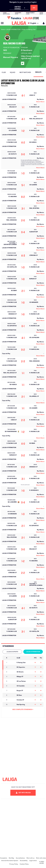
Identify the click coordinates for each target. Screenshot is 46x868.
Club (4, 72)
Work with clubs (41, 858)
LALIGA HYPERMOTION (33, 652)
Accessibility (24, 861)
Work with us (30, 858)
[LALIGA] (19, 23)
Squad (13, 72)
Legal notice (33, 861)
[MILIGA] (43, 23)
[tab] (12, 652)
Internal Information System (10, 861)
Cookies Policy (24, 864)
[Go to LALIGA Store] (23, 18)
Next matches (25, 72)
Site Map (11, 858)
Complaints (4, 858)
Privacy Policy (14, 864)
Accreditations (20, 858)
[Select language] (34, 23)
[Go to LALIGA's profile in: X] (23, 63)
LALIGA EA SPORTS (12, 652)
